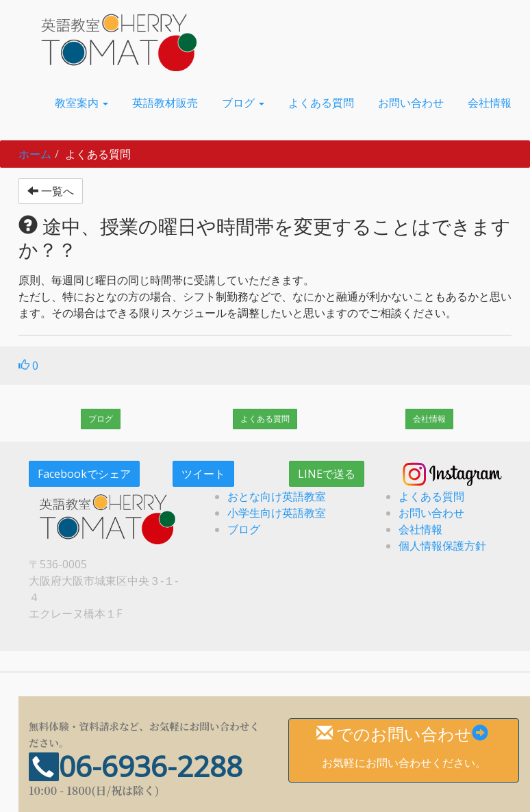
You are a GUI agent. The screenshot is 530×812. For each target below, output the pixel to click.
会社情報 (429, 419)
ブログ (101, 419)
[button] (81, 103)
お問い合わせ (431, 513)
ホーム (35, 154)
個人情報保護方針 (442, 546)
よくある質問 (265, 419)
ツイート (203, 474)
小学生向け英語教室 (277, 513)
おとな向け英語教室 (277, 496)
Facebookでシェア (84, 474)
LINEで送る (327, 474)
